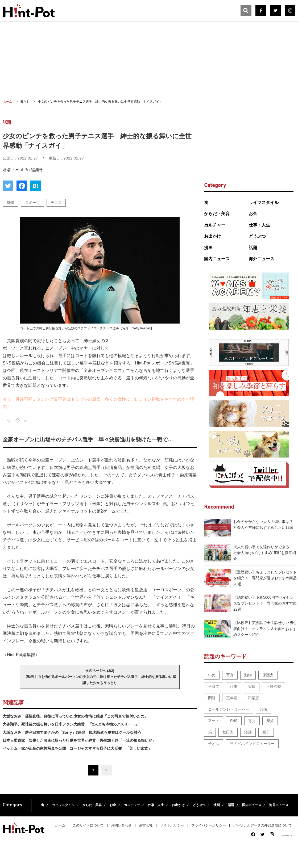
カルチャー (215, 225)
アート (214, 721)
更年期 (232, 698)
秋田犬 (228, 732)
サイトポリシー (172, 825)
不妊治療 (274, 686)
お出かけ (213, 236)
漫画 (208, 248)
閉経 (212, 698)
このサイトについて (88, 825)
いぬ (212, 675)
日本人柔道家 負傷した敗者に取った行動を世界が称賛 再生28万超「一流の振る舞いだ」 (79, 740)
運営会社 (146, 825)
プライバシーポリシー (209, 825)
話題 (253, 248)
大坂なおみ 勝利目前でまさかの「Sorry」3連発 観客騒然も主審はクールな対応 (72, 732)
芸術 (263, 709)
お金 (253, 214)
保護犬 (268, 675)
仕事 (234, 686)
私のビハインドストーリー (252, 744)
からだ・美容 (217, 214)
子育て (214, 686)
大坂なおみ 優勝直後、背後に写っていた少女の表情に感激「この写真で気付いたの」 (75, 716)
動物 (248, 675)
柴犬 (270, 721)
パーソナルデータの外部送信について (262, 825)
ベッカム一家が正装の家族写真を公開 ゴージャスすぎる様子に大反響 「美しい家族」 (77, 748)
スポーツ (32, 203)
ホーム (60, 825)
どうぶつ (257, 236)
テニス (56, 203)
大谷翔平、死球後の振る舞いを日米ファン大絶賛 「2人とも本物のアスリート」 (71, 724)
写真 (230, 675)
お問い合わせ (121, 825)
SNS (11, 203)
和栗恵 (254, 698)
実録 (252, 686)
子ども (214, 744)
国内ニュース (217, 259)
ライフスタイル (264, 202)
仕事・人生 (259, 225)
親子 (266, 732)
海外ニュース (262, 259)
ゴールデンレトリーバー (229, 709)
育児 (252, 721)
